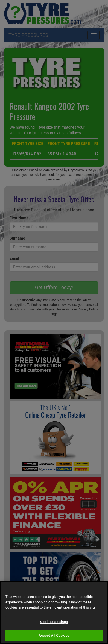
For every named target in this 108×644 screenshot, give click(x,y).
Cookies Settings (54, 622)
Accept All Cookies (54, 635)
